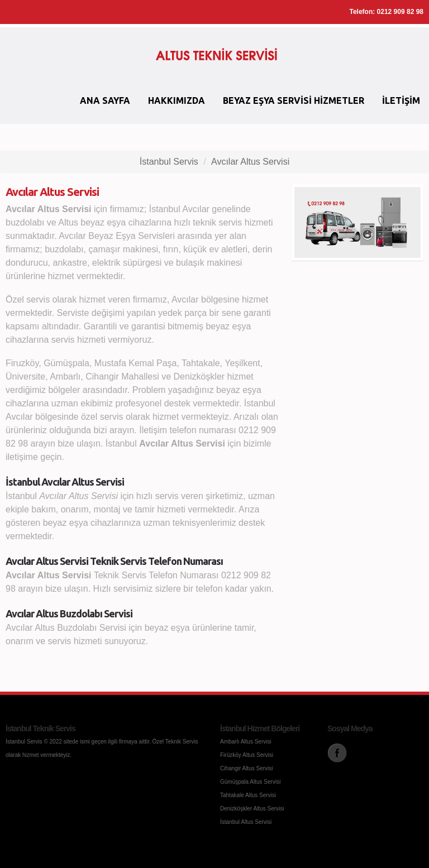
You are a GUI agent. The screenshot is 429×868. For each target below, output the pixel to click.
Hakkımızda (177, 100)
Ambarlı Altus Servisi (246, 742)
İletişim (401, 100)
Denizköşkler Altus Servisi (252, 809)
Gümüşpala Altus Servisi (250, 782)
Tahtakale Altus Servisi (248, 795)
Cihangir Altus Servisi (246, 768)
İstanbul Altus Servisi (246, 822)
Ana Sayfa (105, 100)
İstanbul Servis (169, 162)
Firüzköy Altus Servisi (247, 755)
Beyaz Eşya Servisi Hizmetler (294, 100)
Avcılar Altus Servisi (250, 162)
